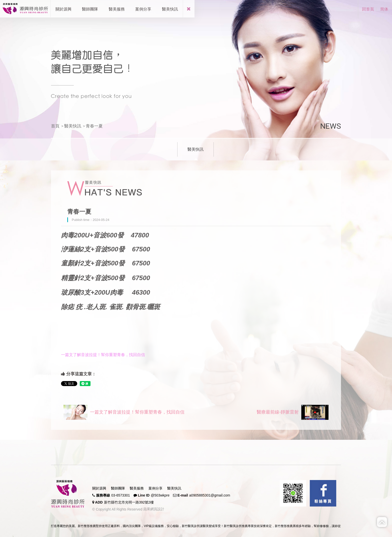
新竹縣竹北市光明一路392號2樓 (129, 502)
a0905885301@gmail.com (210, 495)
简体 (384, 9)
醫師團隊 (118, 488)
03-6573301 (121, 495)
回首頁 (368, 9)
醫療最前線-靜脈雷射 (293, 412)
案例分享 (155, 488)
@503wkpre (160, 495)
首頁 (55, 126)
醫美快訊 (73, 126)
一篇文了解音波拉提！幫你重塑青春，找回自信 (124, 412)
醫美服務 (137, 488)
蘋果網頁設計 (153, 509)
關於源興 (99, 488)
